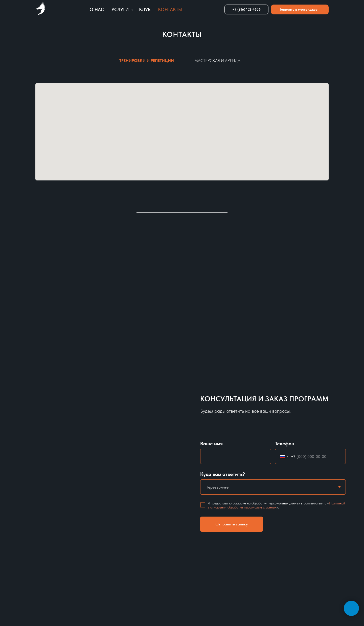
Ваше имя (211, 444)
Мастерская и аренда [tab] (217, 61)
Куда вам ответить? (223, 474)
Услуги (121, 9)
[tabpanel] (182, 136)
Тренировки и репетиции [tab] (147, 61)
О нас (97, 9)
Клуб (145, 9)
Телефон (285, 444)
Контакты (170, 9)
